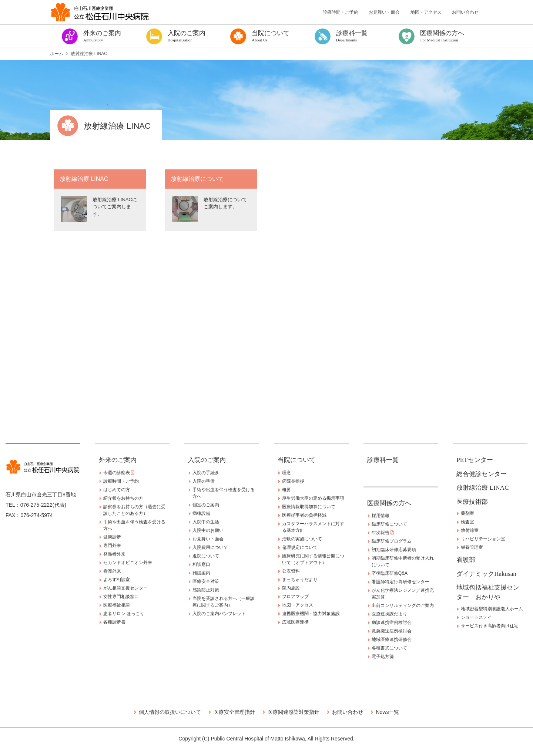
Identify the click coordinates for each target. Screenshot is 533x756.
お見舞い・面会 (384, 12)
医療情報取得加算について (309, 507)
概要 (286, 490)
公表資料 (291, 571)
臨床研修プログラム (392, 541)
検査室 (467, 522)
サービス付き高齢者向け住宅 (490, 626)
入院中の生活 (206, 522)
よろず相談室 (117, 580)
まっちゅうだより (300, 580)
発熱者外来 (114, 554)
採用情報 (381, 516)
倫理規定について (300, 547)
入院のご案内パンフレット (219, 614)
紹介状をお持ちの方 (123, 498)
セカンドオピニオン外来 (128, 563)
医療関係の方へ (389, 503)
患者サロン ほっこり (124, 614)
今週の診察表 (119, 473)
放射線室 (470, 530)
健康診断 (112, 537)
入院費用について (210, 547)
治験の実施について (302, 539)
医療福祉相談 (117, 605)
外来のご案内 (118, 460)
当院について (296, 460)
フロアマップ (295, 597)
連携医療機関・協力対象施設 (311, 614)
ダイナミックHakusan (486, 574)
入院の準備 (204, 481)
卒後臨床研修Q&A (390, 573)
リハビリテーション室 (483, 539)
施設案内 (201, 573)
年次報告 (383, 533)
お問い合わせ (465, 12)
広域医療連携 (295, 622)
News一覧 (387, 712)
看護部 (466, 560)
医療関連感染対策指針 (294, 712)
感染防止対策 (206, 590)
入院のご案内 (207, 460)
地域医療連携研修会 (392, 639)
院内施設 (291, 588)
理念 (286, 473)
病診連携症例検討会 (392, 622)
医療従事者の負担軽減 (304, 515)
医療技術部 (472, 502)
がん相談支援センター (125, 588)
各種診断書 (114, 622)
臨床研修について (389, 524)
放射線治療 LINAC (482, 488)
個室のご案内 (206, 505)
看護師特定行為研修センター (400, 582)
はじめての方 (117, 490)
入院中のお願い (208, 530)
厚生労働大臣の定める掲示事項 (313, 498)
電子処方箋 (383, 657)
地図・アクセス (426, 12)
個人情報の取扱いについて (170, 712)
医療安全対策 (206, 581)
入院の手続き (206, 473)
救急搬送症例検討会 (392, 631)
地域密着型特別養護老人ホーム (492, 609)
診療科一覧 (383, 460)
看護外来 (112, 571)
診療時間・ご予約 (341, 12)
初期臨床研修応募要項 (394, 550)
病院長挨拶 (293, 481)
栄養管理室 (472, 547)
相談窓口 (201, 564)
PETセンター (475, 460)
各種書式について (389, 648)
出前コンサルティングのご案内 (403, 605)
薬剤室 (467, 513)
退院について (206, 556)
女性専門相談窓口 (121, 597)
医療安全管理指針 (234, 712)
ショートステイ (476, 617)
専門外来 (112, 546)
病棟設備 (201, 513)
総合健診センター (482, 474)
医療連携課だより (389, 614)
